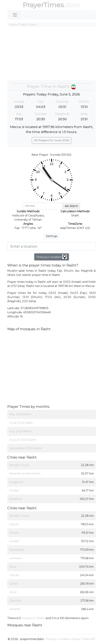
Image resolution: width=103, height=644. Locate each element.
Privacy (51, 639)
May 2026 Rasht (20, 414)
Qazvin (14, 524)
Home (13, 25)
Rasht (33, 25)
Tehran (14, 575)
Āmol (13, 592)
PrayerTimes (43, 5)
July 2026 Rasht (20, 431)
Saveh (14, 584)
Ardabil (14, 541)
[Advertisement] (52, 54)
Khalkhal (16, 499)
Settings (52, 236)
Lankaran (16, 558)
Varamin (15, 609)
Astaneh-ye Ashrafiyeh (25, 474)
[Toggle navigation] (15, 15)
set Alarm (71, 206)
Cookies (64, 639)
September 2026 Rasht (26, 448)
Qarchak (15, 601)
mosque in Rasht (33, 618)
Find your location (52, 257)
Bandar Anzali (19, 465)
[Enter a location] (52, 246)
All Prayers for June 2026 (51, 140)
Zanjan (14, 533)
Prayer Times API (83, 639)
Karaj (13, 567)
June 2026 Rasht (21, 423)
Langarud (16, 482)
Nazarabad (17, 550)
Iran (23, 25)
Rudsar (14, 490)
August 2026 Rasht (23, 440)
